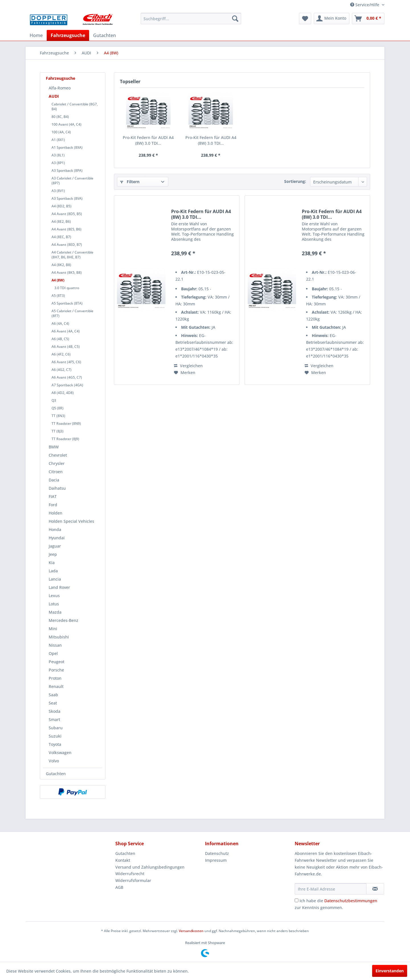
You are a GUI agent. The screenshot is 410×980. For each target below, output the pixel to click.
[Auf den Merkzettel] (185, 373)
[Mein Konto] (332, 19)
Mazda (55, 612)
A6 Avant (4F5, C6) (66, 362)
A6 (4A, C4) (60, 323)
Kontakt (123, 860)
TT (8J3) (58, 431)
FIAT (53, 496)
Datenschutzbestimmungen (351, 901)
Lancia (55, 579)
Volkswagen (60, 753)
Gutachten (56, 774)
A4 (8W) (58, 280)
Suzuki (55, 736)
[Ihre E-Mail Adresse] (331, 889)
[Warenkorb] (368, 19)
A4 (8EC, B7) (61, 237)
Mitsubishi (59, 637)
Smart (54, 719)
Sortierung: (295, 181)
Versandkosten (191, 931)
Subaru (56, 728)
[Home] (36, 35)
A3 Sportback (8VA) (67, 198)
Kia (52, 563)
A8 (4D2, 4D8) (63, 393)
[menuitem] (191, 19)
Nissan (55, 645)
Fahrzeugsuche (61, 78)
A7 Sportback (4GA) (67, 385)
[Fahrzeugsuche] (68, 35)
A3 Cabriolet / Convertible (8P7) (72, 181)
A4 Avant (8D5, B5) (67, 214)
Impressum (216, 860)
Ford (53, 505)
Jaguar (55, 546)
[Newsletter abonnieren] (375, 889)
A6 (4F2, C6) (61, 354)
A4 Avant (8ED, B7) (67, 245)
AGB (119, 887)
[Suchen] (235, 19)
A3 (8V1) (58, 191)
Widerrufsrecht (130, 874)
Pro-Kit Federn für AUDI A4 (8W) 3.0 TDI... (148, 140)
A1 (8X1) (58, 140)
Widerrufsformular (133, 880)
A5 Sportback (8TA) (67, 303)
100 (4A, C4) (61, 132)
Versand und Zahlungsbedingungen (150, 867)
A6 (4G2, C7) (61, 370)
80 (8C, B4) (60, 117)
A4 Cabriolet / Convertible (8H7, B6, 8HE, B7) (72, 255)
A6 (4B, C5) (60, 339)
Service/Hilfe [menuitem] (365, 5)
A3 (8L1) (58, 155)
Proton (55, 678)
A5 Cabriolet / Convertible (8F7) (72, 313)
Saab (53, 695)
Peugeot (57, 662)
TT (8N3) (58, 416)
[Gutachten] (104, 35)
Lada (53, 571)
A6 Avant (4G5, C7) (67, 377)
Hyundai (57, 538)
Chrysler (57, 463)
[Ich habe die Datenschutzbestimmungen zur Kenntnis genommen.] (297, 900)
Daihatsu (57, 488)
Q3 (54, 400)
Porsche (56, 670)
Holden (56, 513)
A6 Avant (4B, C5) (66, 347)
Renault (56, 686)
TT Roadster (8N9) (66, 423)
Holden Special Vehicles (71, 521)
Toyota (55, 744)
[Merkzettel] (305, 19)
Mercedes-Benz (63, 620)
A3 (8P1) (58, 163)
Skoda (55, 711)
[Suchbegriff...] (191, 19)
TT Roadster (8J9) (65, 439)
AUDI (54, 96)
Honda (55, 529)
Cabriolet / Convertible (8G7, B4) (75, 107)
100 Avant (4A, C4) (66, 124)
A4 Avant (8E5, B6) (66, 229)
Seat (53, 703)
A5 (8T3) (58, 296)
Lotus (54, 604)
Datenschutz (217, 853)
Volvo (54, 761)
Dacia (54, 480)
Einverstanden (390, 971)
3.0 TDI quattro (67, 288)
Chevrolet (58, 455)
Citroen (56, 472)
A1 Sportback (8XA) (67, 147)
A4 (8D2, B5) (61, 206)
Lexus (54, 596)
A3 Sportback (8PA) (67, 171)
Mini (53, 629)
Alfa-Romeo (60, 88)
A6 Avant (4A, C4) (66, 331)
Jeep (53, 554)
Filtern (130, 182)
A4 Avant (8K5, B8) (67, 272)
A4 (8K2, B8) (61, 265)
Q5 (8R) (58, 408)
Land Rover (59, 587)
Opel (53, 653)
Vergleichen (188, 366)
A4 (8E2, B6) (61, 221)
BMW (54, 447)
